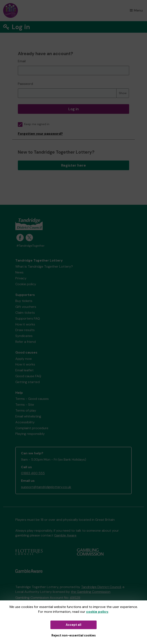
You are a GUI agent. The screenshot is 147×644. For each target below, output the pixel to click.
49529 (75, 598)
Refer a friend (26, 342)
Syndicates (24, 336)
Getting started (28, 382)
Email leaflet (24, 370)
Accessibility (25, 422)
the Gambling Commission (91, 592)
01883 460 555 (33, 473)
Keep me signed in (34, 124)
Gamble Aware (65, 535)
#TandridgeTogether (30, 246)
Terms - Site (25, 405)
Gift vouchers (26, 307)
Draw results (25, 330)
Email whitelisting (28, 416)
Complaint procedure (32, 428)
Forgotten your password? (40, 134)
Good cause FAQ (28, 376)
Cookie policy (26, 284)
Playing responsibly (30, 434)
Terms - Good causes (32, 399)
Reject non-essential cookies (74, 635)
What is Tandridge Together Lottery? (44, 266)
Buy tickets (24, 301)
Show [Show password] (123, 93)
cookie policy (97, 612)
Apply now (24, 359)
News (19, 272)
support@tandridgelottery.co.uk (46, 487)
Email (22, 61)
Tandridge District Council (101, 587)
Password (25, 84)
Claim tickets (25, 313)
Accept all (73, 625)
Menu (136, 10)
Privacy (21, 278)
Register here (73, 165)
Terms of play (26, 410)
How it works (25, 324)
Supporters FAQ (28, 318)
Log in (73, 109)
